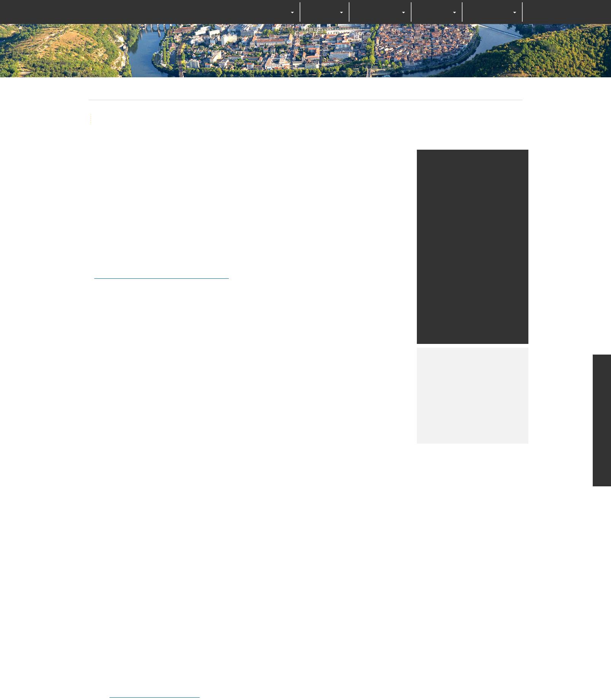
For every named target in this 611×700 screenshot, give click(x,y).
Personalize (367, 371)
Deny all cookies (313, 371)
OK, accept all (254, 371)
